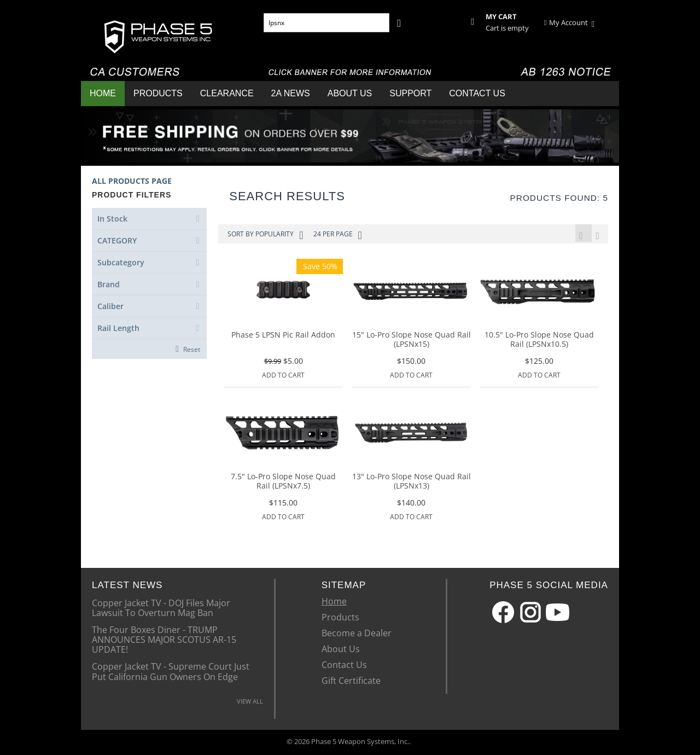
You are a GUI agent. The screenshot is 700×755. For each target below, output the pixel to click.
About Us (350, 93)
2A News (291, 93)
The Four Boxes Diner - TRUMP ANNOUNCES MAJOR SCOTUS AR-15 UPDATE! (164, 640)
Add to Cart (283, 376)
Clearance (227, 93)
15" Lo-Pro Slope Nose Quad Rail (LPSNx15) (412, 341)
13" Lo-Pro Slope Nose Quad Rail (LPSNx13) (412, 483)
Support (410, 93)
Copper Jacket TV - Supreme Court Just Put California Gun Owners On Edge (171, 672)
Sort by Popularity (265, 235)
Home (103, 93)
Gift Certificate (351, 682)
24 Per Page (338, 235)
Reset (192, 349)
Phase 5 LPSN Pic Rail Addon (283, 336)
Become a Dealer (357, 634)
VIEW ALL (250, 702)
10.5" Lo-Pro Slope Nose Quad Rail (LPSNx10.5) (539, 341)
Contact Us (477, 93)
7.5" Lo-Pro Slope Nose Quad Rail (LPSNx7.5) (283, 483)
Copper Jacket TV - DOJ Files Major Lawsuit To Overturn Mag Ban (161, 608)
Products (158, 93)
